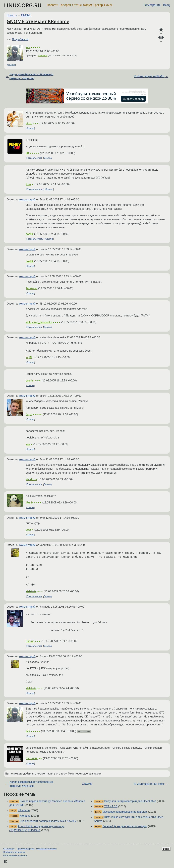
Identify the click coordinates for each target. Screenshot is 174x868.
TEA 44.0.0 (111, 806)
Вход (166, 5)
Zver (28, 184)
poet (28, 530)
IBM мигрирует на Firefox (149, 76)
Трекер (98, 5)
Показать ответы (35, 189)
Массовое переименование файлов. (125, 812)
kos (28, 444)
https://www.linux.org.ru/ (15, 855)
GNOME (26, 15)
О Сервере (9, 849)
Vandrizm (31, 479)
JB (27, 153)
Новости (53, 5)
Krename (25, 816)
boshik (30, 234)
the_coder (32, 758)
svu (28, 47)
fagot (29, 414)
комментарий (27, 200)
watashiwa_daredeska (39, 322)
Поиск (108, 5)
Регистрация (152, 5)
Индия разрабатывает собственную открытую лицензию (31, 76)
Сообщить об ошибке (14, 852)
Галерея (65, 5)
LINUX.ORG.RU (23, 5)
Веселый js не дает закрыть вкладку (125, 826)
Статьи (77, 5)
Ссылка (11, 65)
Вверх (166, 849)
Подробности (20, 39)
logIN (29, 357)
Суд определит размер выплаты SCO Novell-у (48, 821)
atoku (29, 123)
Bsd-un (30, 641)
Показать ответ (34, 158)
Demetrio (43, 55)
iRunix (29, 503)
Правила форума (26, 849)
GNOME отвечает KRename (38, 21)
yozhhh (30, 381)
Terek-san (32, 288)
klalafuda (31, 591)
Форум (87, 5)
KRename (24, 810)
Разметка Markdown (46, 849)
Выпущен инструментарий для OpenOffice (130, 801)
